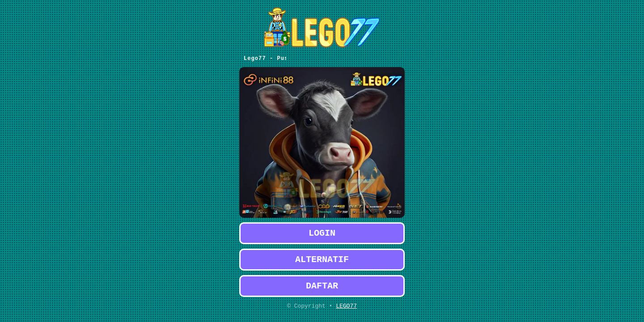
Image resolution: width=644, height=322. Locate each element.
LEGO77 (346, 305)
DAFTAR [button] (322, 284)
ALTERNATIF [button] (322, 256)
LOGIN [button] (322, 227)
